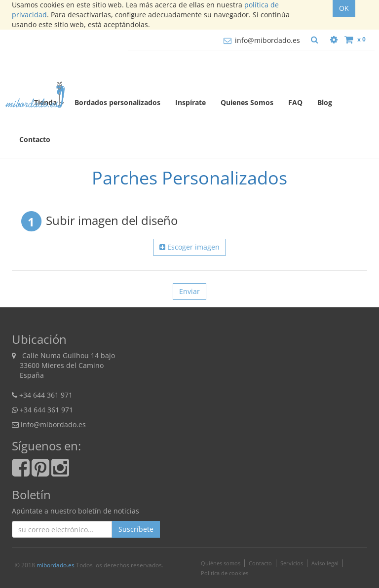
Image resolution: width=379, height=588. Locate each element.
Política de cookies (225, 573)
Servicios (292, 563)
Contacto (260, 563)
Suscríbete (136, 529)
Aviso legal (325, 563)
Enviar (189, 291)
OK (344, 8)
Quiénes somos (221, 563)
